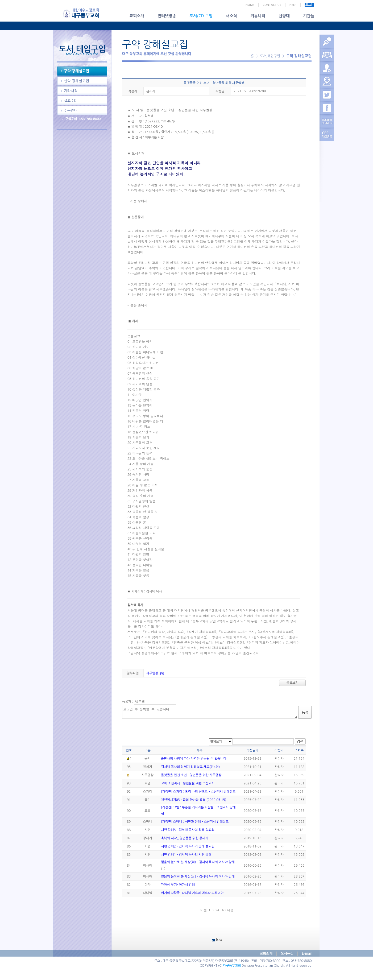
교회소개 (137, 16)
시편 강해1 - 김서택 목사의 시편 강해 (186, 855)
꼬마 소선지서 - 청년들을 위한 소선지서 (188, 783)
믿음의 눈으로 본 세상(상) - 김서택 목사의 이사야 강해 (198, 876)
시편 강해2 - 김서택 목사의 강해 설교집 (188, 846)
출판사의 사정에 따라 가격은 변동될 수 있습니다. (194, 759)
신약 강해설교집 (76, 81)
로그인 (309, 5)
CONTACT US (272, 5)
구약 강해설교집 (76, 71)
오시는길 (287, 954)
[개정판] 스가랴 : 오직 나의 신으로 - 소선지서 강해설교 (198, 792)
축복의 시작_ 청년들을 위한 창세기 (185, 838)
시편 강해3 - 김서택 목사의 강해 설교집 (188, 830)
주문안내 (71, 111)
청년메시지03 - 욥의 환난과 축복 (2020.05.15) (194, 800)
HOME (250, 5)
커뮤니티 (258, 16)
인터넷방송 (167, 16)
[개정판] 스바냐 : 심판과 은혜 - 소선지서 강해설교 (195, 822)
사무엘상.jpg (155, 673)
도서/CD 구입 (201, 16)
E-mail (307, 954)
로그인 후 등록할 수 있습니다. (210, 712)
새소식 (231, 16)
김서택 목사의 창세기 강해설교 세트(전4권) (190, 767)
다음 (230, 910)
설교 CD (70, 101)
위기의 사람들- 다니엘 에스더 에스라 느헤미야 (192, 893)
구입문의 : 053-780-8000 (83, 119)
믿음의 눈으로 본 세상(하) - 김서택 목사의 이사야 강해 (198, 862)
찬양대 (284, 16)
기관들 (309, 16)
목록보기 (292, 683)
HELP (293, 5)
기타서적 (71, 91)
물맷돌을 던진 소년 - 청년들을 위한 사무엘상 (191, 775)
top (219, 939)
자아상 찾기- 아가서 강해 (178, 885)
